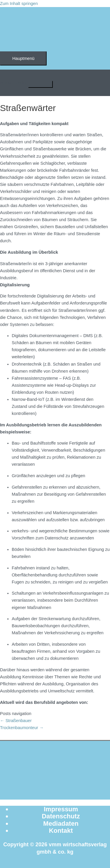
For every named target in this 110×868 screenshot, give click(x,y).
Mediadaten (61, 824)
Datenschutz (61, 816)
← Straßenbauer (16, 721)
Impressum (61, 809)
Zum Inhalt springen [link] (19, 4)
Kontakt (61, 831)
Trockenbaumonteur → (22, 728)
